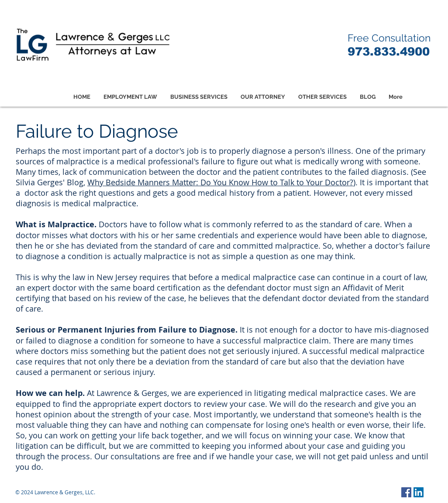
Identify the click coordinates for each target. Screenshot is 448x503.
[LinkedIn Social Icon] (419, 492)
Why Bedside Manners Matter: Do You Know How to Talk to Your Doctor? (220, 182)
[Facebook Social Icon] (406, 492)
